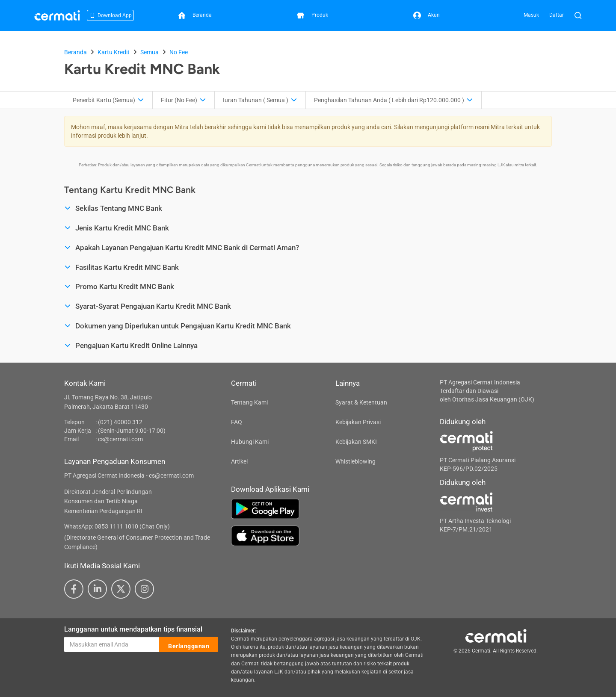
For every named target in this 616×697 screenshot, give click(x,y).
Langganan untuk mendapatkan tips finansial (133, 629)
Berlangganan (189, 645)
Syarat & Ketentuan (361, 402)
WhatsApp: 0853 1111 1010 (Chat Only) (117, 526)
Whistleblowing (355, 461)
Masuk (531, 15)
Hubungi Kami (250, 442)
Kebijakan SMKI (356, 442)
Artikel (239, 461)
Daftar (557, 15)
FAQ (237, 422)
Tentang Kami (249, 402)
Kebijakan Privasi (358, 422)
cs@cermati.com (120, 439)
